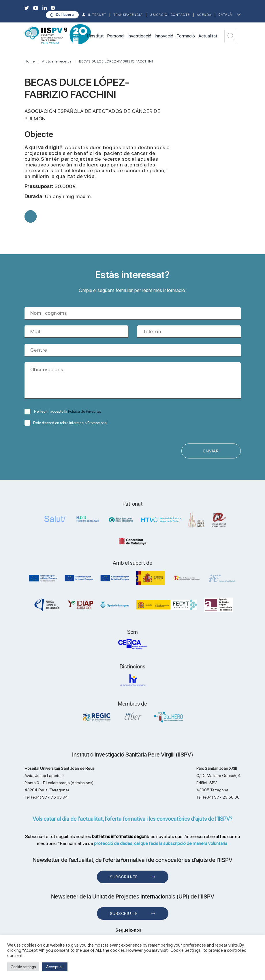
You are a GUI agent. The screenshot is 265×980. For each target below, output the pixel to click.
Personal (116, 36)
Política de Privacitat (84, 411)
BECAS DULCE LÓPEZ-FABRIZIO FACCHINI (116, 61)
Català (225, 15)
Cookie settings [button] (23, 967)
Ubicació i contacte (170, 15)
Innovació (164, 36)
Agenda (204, 15)
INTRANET (97, 15)
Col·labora (65, 15)
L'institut (95, 36)
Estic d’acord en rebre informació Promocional (66, 423)
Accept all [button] (55, 967)
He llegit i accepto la (63, 411)
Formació (186, 36)
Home (30, 61)
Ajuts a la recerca (57, 61)
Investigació (140, 36)
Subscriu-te (124, 877)
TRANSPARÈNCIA (128, 15)
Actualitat (208, 36)
